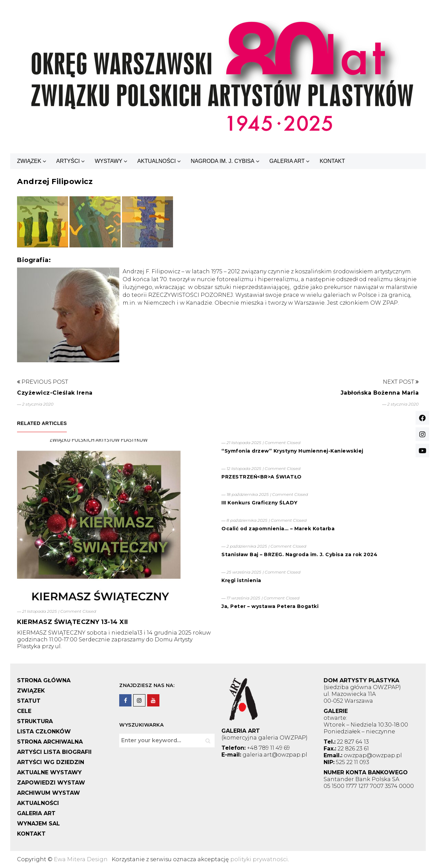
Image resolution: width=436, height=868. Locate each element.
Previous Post (43, 382)
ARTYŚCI (68, 161)
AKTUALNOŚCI (157, 161)
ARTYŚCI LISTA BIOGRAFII (54, 752)
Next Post (401, 382)
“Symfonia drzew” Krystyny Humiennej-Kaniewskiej (292, 451)
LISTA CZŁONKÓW (44, 732)
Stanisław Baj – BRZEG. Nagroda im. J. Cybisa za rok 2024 (299, 554)
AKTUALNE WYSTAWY (49, 772)
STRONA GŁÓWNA (44, 680)
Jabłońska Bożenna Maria (380, 393)
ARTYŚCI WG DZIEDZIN (51, 762)
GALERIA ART (287, 161)
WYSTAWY (108, 161)
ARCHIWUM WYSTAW (49, 793)
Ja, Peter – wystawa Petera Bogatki (270, 606)
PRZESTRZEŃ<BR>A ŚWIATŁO (262, 477)
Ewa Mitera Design (81, 859)
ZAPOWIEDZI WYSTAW (51, 783)
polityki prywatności (259, 859)
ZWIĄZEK (29, 161)
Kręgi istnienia (241, 580)
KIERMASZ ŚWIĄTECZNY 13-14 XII (73, 622)
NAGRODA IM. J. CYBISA (223, 161)
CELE (24, 711)
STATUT (29, 701)
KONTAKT (332, 161)
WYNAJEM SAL (38, 824)
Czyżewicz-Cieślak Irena (55, 393)
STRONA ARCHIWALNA (50, 742)
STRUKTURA (35, 721)
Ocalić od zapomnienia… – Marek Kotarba (278, 529)
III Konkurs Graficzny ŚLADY (260, 503)
